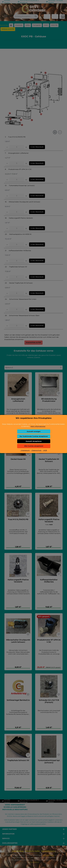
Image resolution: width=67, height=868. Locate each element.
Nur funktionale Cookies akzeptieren (34, 436)
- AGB (45, 450)
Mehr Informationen (38, 426)
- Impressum (25, 450)
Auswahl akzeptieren (34, 441)
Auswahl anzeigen (34, 431)
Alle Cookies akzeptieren (34, 446)
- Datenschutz (36, 450)
